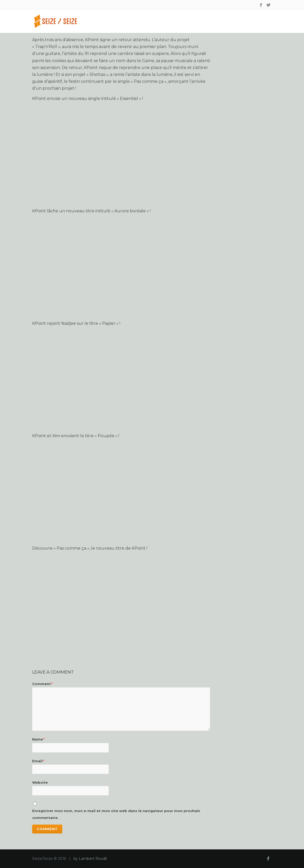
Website (40, 782)
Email (38, 761)
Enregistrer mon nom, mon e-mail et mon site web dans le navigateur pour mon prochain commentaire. (116, 814)
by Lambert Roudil (90, 859)
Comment (42, 684)
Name (38, 739)
